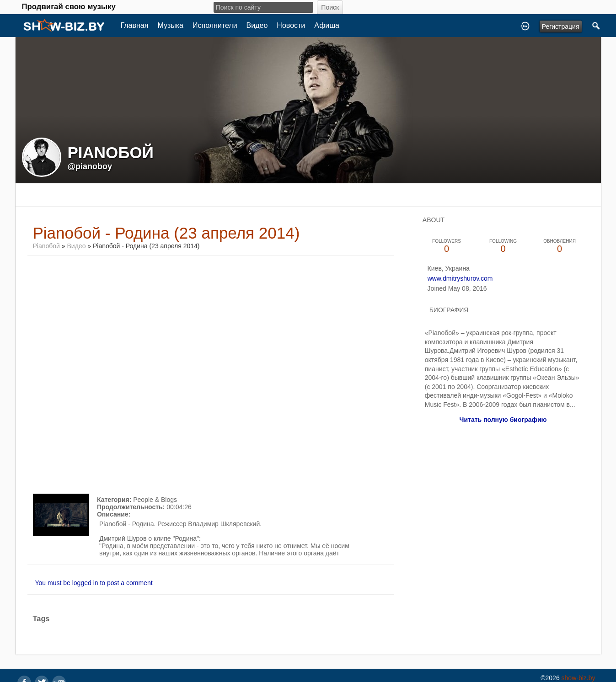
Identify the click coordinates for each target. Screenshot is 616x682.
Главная (135, 25)
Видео (257, 25)
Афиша (327, 25)
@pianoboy (90, 166)
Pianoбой (46, 246)
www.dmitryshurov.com (460, 278)
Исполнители (215, 25)
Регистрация (561, 27)
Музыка (170, 25)
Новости (291, 25)
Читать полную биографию (503, 420)
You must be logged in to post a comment (94, 583)
